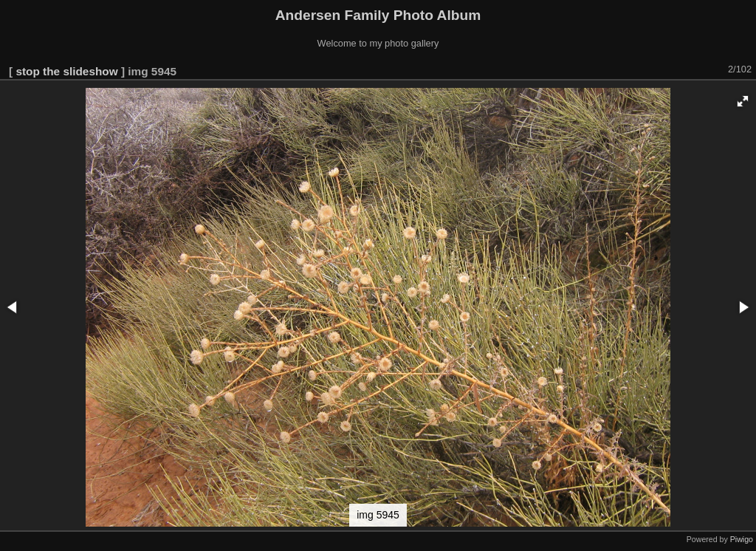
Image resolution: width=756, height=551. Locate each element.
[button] (743, 101)
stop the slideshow (66, 71)
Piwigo (742, 539)
